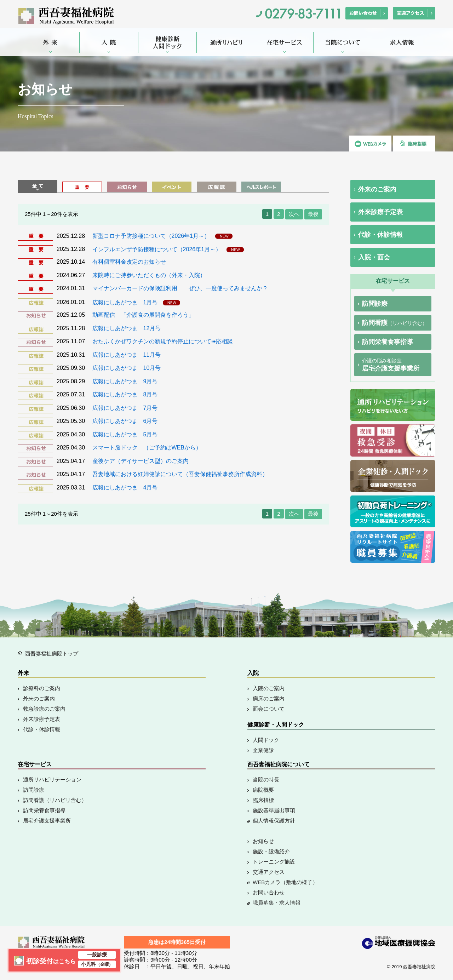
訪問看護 (395, 323)
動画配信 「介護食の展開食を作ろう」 (143, 315)
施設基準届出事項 (274, 810)
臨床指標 (263, 800)
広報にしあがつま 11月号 (127, 355)
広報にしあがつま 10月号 (127, 368)
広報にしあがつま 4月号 (125, 488)
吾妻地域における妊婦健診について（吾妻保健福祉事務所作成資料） (180, 474)
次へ (294, 214)
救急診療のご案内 (44, 709)
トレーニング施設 (274, 862)
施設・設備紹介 (271, 851)
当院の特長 (266, 780)
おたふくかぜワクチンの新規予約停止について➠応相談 (163, 341)
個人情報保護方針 (274, 821)
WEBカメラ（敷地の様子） (285, 882)
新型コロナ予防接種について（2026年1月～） (152, 236)
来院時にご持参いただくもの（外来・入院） (149, 275)
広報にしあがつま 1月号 (126, 302)
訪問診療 (375, 304)
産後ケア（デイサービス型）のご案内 (141, 461)
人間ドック (266, 740)
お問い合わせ (269, 892)
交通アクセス (269, 872)
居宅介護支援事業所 (391, 365)
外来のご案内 (377, 189)
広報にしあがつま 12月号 (127, 328)
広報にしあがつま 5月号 (125, 434)
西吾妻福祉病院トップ (52, 654)
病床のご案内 (269, 698)
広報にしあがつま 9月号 (125, 381)
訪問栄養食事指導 (388, 342)
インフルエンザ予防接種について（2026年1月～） (158, 249)
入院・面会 (374, 257)
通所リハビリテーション (52, 780)
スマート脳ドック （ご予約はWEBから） (147, 448)
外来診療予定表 (380, 212)
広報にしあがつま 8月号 (125, 394)
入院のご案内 (269, 688)
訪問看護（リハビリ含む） (55, 800)
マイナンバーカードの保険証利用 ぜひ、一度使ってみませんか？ (180, 288)
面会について (269, 709)
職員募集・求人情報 (277, 903)
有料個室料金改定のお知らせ (129, 262)
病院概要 (263, 790)
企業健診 (263, 750)
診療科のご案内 (42, 688)
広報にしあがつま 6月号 (125, 421)
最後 (313, 214)
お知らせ (263, 841)
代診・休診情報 (380, 235)
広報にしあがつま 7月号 (125, 408)
